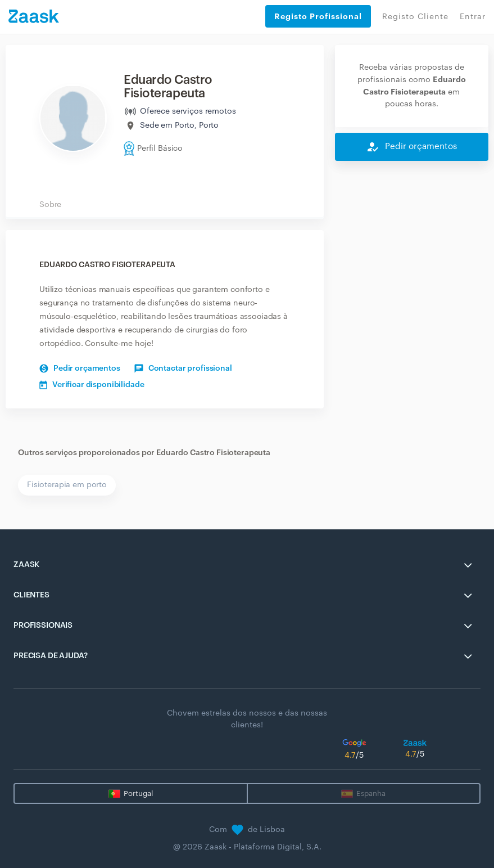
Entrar (473, 17)
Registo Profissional (318, 16)
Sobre (50, 205)
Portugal (138, 793)
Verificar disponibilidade (92, 385)
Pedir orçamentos (80, 368)
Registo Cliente (415, 17)
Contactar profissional (183, 368)
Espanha (371, 793)
